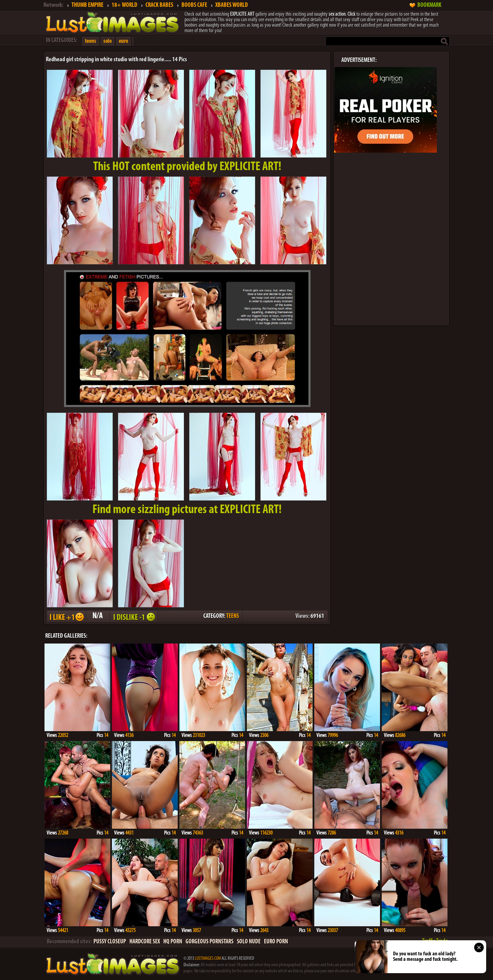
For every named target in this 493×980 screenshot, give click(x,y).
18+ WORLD (124, 5)
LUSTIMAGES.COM (208, 959)
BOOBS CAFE (194, 5)
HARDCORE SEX (145, 942)
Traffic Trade (435, 941)
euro (123, 41)
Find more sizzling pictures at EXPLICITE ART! (187, 510)
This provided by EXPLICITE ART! (187, 167)
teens (91, 41)
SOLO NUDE (249, 942)
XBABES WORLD (232, 5)
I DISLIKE (133, 616)
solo (108, 41)
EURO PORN (276, 942)
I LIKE (66, 616)
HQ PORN (173, 942)
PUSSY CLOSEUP (110, 942)
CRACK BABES (159, 5)
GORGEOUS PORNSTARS (210, 942)
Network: (53, 5)
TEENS (233, 616)
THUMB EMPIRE (87, 5)
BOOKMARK (429, 5)
